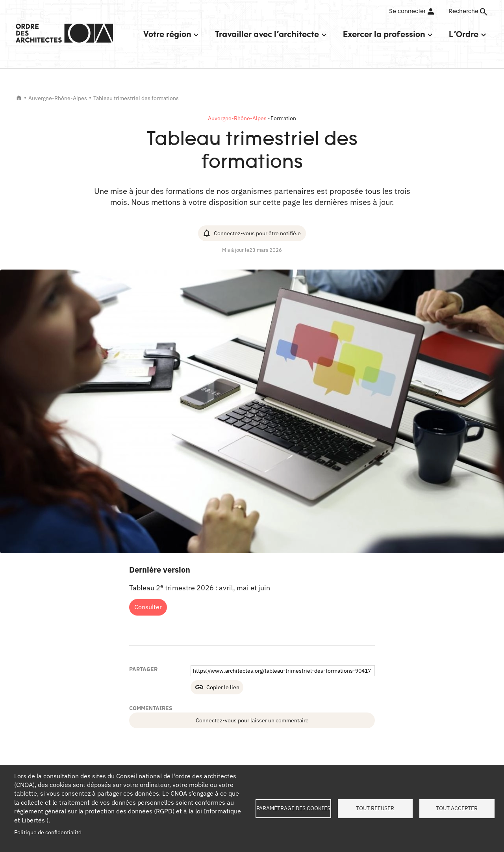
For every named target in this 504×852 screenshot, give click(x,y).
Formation (283, 118)
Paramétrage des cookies (293, 808)
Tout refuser (375, 808)
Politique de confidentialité (48, 832)
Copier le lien (223, 687)
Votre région (167, 34)
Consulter (148, 607)
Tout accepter (457, 808)
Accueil (19, 98)
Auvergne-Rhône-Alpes (58, 98)
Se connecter (407, 11)
